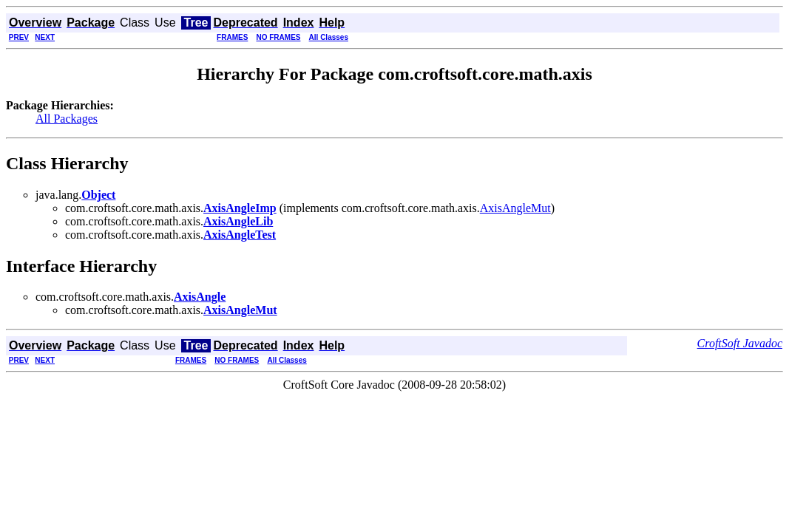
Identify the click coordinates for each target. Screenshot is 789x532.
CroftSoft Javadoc (740, 343)
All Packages (67, 119)
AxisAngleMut (515, 208)
